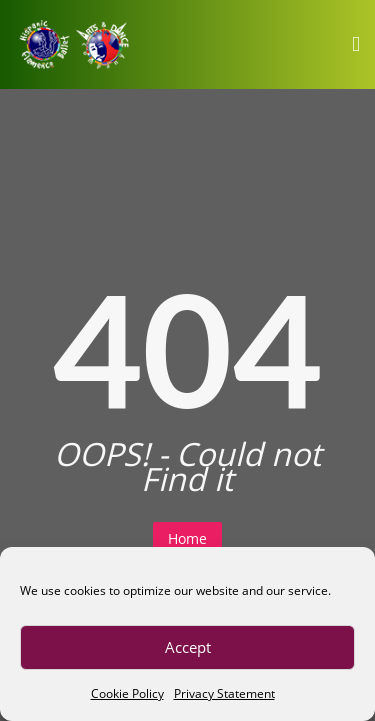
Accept (188, 647)
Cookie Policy (127, 693)
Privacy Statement (224, 693)
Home (187, 538)
